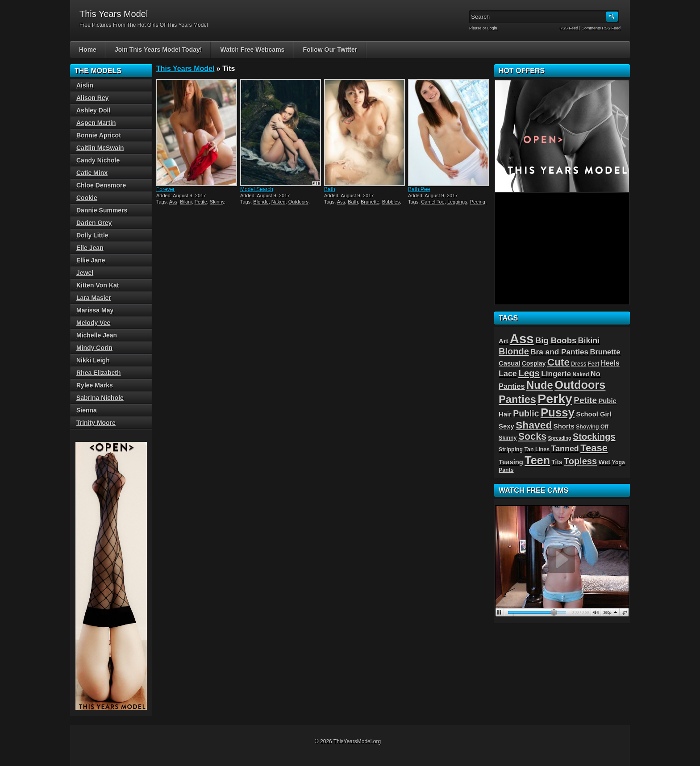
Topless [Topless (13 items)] (580, 461)
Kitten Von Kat (98, 285)
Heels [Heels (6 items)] (610, 363)
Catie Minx (92, 173)
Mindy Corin (94, 348)
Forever (165, 189)
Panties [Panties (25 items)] (517, 400)
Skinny (217, 202)
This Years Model (185, 69)
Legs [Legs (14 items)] (529, 373)
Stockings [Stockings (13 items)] (594, 437)
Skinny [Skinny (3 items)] (508, 438)
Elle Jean (90, 248)
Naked (279, 202)
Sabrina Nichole (100, 398)
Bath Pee (419, 189)
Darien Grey (94, 223)
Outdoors (298, 202)
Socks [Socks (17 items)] (532, 437)
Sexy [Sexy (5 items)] (506, 426)
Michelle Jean (97, 335)
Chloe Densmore (101, 185)
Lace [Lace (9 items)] (508, 374)
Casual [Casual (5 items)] (510, 363)
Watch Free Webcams (252, 50)
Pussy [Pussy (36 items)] (558, 412)
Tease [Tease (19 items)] (594, 448)
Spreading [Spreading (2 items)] (560, 438)
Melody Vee (93, 323)
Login (492, 28)
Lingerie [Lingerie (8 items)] (556, 374)
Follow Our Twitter (330, 50)
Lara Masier (94, 298)
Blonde (261, 202)
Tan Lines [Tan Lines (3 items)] (537, 450)
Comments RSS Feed (601, 28)
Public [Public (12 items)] (526, 413)
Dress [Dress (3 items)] (579, 364)
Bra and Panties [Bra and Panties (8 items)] (559, 352)
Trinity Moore (96, 423)
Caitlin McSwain (100, 148)
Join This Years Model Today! (158, 50)
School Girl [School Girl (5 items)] (594, 414)
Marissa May (95, 310)
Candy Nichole (98, 160)
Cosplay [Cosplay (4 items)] (534, 364)
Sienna (87, 410)
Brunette (370, 202)
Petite (201, 202)
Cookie (87, 198)
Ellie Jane (91, 260)
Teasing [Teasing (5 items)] (511, 462)
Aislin (85, 85)
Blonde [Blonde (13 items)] (514, 351)
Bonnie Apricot (99, 135)
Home (88, 50)
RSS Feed (569, 28)
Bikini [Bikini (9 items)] (589, 341)
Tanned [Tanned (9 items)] (565, 449)
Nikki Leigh (93, 360)
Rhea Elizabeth (99, 373)
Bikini (186, 202)
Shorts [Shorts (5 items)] (564, 426)
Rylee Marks (95, 385)
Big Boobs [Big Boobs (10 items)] (556, 340)
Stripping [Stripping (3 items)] (511, 450)
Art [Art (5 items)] (503, 341)
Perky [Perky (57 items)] (555, 399)
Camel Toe (433, 202)
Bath (330, 189)
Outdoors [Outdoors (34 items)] (580, 385)
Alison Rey (92, 98)
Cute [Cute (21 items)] (558, 362)
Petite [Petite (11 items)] (585, 400)
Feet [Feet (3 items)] (594, 364)
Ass (173, 202)
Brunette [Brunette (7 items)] (605, 352)
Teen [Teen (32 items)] (537, 460)
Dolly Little (92, 235)
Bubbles (391, 202)
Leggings (457, 202)
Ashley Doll (93, 110)
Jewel (85, 273)
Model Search (257, 189)
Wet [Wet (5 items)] (604, 462)
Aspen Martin (96, 123)
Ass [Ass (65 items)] (522, 339)
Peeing (478, 202)
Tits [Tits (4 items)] (557, 462)
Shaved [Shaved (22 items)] (534, 425)
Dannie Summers (102, 210)
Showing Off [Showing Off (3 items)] (592, 427)
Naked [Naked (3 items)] (581, 375)
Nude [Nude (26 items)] (540, 385)
